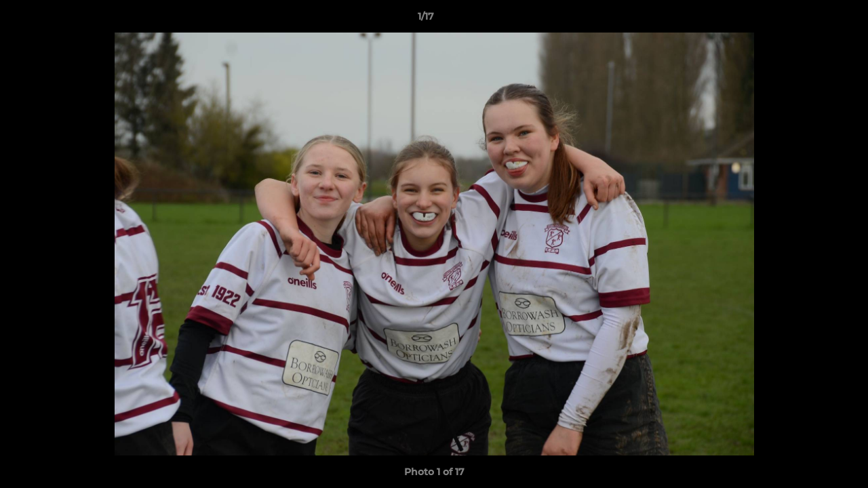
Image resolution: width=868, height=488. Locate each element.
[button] (811, 20)
